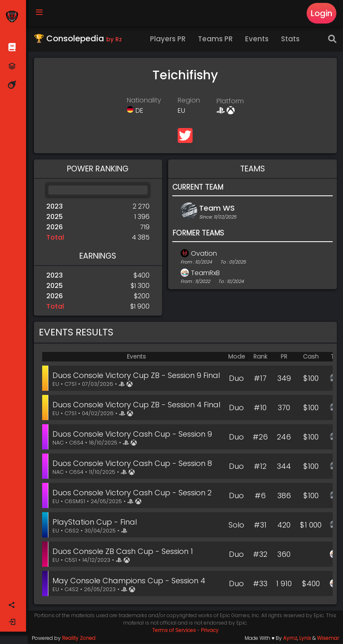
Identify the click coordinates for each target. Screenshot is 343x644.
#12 (261, 467)
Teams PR (216, 39)
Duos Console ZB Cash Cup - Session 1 (124, 552)
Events (258, 39)
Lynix (305, 638)
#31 (261, 525)
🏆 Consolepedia (78, 39)
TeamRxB (206, 273)
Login (322, 13)
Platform (231, 102)
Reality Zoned (79, 638)
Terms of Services (174, 631)
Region (189, 101)
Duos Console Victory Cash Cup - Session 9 (133, 434)
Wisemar (328, 638)
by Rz (114, 40)
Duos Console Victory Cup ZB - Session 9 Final (137, 376)
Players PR (169, 39)
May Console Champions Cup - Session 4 (130, 581)
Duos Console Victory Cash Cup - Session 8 (133, 464)
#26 (261, 437)
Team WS (217, 208)
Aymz (290, 638)
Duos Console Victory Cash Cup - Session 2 (133, 493)
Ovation (204, 254)
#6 (261, 496)
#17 (261, 379)
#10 (261, 408)
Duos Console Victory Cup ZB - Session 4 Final (137, 405)
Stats (291, 39)
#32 (261, 555)
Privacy (210, 631)
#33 (261, 584)
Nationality (144, 101)
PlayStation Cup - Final (95, 522)
